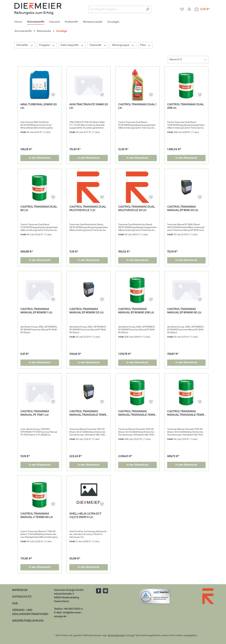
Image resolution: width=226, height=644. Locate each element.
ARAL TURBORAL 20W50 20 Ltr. (39, 106)
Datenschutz (22, 597)
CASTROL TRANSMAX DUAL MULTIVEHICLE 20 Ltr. (136, 209)
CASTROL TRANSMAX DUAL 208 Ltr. (185, 106)
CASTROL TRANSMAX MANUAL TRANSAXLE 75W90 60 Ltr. (186, 414)
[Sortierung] (188, 60)
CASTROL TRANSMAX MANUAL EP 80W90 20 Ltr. (87, 311)
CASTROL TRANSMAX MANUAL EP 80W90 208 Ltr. (136, 311)
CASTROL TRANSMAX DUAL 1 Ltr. (137, 106)
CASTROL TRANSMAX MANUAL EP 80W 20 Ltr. (183, 209)
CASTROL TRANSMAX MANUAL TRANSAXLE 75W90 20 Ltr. (89, 414)
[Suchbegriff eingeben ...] (116, 9)
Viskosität (98, 45)
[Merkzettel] (182, 9)
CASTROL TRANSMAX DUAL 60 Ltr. (39, 209)
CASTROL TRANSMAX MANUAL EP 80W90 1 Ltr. (37, 311)
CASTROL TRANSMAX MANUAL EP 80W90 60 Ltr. (184, 311)
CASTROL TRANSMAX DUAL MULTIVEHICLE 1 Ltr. (88, 209)
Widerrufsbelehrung (28, 621)
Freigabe (47, 45)
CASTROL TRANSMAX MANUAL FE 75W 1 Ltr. (35, 413)
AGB (15, 604)
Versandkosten (116, 636)
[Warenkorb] (202, 9)
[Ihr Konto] (189, 9)
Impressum (20, 590)
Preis (145, 45)
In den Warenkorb (40, 158)
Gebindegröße (72, 45)
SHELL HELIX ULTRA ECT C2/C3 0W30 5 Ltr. (85, 516)
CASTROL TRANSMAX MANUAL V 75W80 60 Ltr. (37, 516)
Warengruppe (123, 45)
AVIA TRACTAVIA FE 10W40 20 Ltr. (89, 106)
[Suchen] (148, 9)
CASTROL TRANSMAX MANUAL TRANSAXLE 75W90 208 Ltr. (137, 414)
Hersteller (25, 45)
